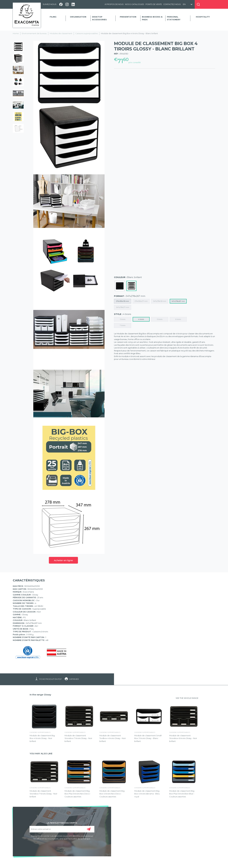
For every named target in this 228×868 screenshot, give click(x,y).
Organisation (78, 17)
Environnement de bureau (34, 33)
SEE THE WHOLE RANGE (187, 698)
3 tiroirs (123, 319)
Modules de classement (61, 33)
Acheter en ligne (63, 560)
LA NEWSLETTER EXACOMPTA (62, 823)
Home (16, 33)
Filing (53, 17)
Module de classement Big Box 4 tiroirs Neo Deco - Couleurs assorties (112, 794)
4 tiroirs (141, 319)
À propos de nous (114, 4)
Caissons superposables (87, 33)
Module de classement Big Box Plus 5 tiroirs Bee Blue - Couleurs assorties (182, 794)
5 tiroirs (160, 319)
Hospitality (203, 17)
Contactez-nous (172, 4)
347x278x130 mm (160, 301)
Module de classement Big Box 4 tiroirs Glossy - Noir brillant (42, 738)
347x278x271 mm (123, 307)
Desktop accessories (99, 18)
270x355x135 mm (123, 301)
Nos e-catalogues (135, 4)
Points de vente (154, 4)
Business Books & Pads (152, 18)
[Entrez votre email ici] (62, 829)
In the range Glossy (40, 695)
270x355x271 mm (141, 301)
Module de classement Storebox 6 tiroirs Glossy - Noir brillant (183, 738)
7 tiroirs (123, 325)
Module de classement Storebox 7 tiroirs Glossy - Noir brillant (78, 738)
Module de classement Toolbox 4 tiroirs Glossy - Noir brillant (113, 738)
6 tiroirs (178, 319)
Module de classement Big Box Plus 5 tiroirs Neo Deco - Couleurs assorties (78, 794)
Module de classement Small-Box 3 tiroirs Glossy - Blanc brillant (148, 738)
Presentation (128, 17)
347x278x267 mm (178, 301)
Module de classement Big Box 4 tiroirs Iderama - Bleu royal (147, 794)
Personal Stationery (174, 18)
